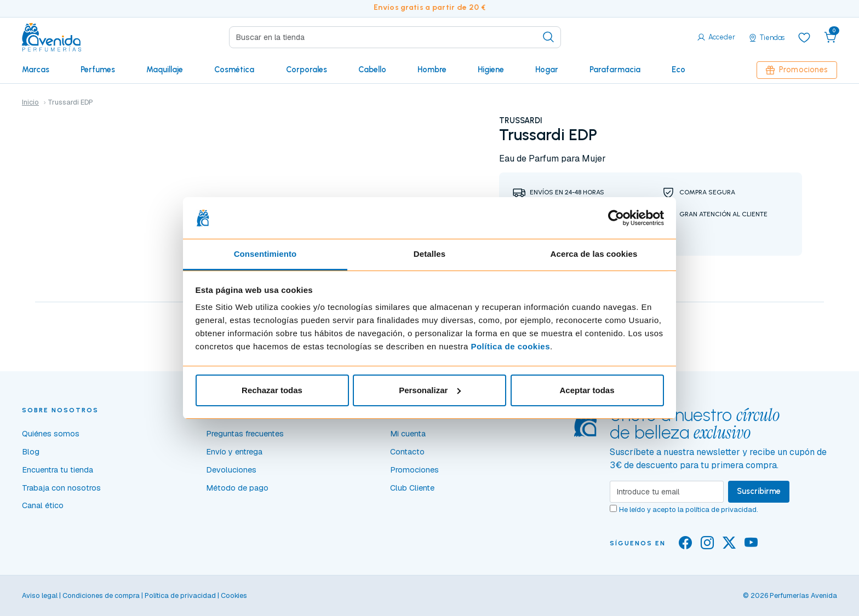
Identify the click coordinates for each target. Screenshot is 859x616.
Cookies (234, 595)
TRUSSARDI (521, 120)
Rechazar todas (272, 390)
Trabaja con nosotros (61, 488)
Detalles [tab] (429, 254)
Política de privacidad (180, 595)
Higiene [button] (491, 70)
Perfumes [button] (98, 70)
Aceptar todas (587, 390)
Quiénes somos (51, 434)
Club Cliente (412, 488)
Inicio (30, 102)
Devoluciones (231, 470)
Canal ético (43, 505)
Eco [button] (678, 70)
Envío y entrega (234, 452)
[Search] (395, 37)
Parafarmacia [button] (615, 70)
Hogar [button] (547, 70)
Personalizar (430, 390)
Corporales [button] (307, 70)
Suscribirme (759, 491)
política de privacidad (721, 510)
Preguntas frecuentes (245, 434)
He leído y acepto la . (689, 510)
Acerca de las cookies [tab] (594, 254)
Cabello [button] (372, 70)
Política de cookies (510, 346)
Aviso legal (40, 595)
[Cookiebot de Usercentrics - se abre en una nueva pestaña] (616, 218)
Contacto (407, 452)
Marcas (36, 70)
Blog (31, 452)
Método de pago (237, 488)
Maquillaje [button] (165, 70)
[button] (831, 37)
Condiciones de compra (101, 595)
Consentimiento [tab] (265, 254)
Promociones (797, 70)
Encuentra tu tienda (58, 470)
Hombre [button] (432, 70)
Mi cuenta (408, 434)
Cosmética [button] (234, 70)
